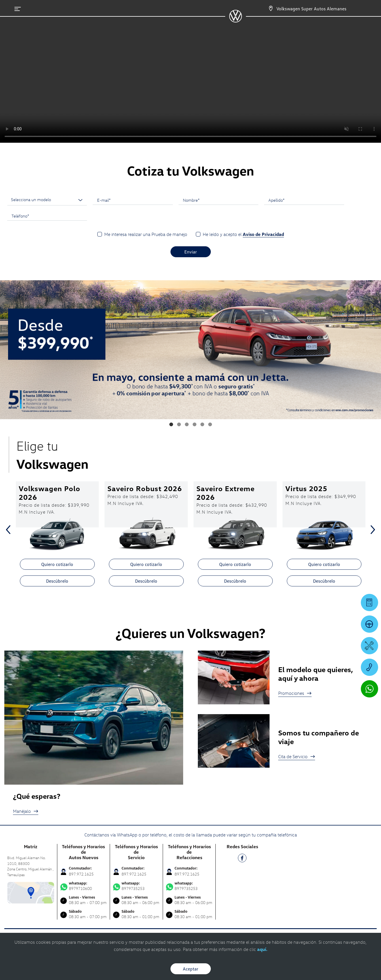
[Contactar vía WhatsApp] (369, 689)
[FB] (242, 859)
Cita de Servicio (297, 756)
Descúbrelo (57, 581)
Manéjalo (26, 811)
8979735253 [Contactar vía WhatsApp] (136, 886)
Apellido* (276, 200)
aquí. (262, 949)
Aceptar (191, 969)
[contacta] (31, 892)
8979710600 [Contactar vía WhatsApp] (84, 886)
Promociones (295, 693)
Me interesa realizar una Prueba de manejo (146, 234)
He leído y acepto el (243, 234)
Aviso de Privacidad (263, 234)
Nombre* (191, 200)
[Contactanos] (271, 9)
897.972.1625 (81, 874)
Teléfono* (20, 216)
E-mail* (104, 200)
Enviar (191, 252)
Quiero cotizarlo (57, 564)
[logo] (235, 20)
